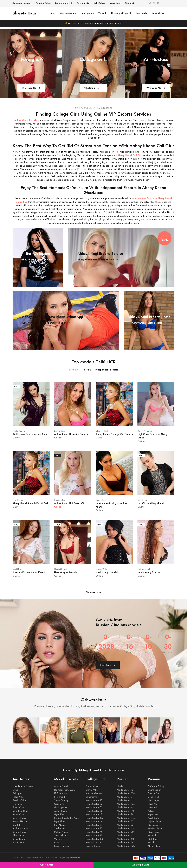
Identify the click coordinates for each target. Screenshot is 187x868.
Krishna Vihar (92, 790)
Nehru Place (154, 846)
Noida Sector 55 (94, 807)
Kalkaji (151, 811)
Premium (74, 370)
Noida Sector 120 (126, 793)
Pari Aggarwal (144, 569)
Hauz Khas (153, 804)
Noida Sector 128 (126, 846)
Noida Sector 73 (125, 825)
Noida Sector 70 (125, 832)
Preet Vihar (18, 807)
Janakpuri (152, 807)
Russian (87, 370)
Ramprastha (91, 797)
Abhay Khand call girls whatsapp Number (46, 323)
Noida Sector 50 (125, 839)
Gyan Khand (60, 815)
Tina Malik (130, 3)
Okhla (15, 790)
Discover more (94, 592)
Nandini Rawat (60, 569)
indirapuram (87, 13)
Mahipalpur (153, 825)
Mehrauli (152, 836)
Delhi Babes (99, 3)
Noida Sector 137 (94, 818)
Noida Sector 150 (95, 839)
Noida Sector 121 (126, 822)
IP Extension (60, 793)
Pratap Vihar (92, 786)
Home (52, 13)
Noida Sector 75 (94, 829)
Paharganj (17, 793)
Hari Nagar (153, 800)
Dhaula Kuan (154, 793)
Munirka (152, 843)
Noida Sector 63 (125, 829)
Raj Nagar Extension (64, 790)
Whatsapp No (31, 88)
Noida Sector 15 (94, 800)
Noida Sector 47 (94, 815)
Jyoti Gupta (142, 500)
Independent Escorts (107, 370)
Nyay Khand (60, 822)
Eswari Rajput (102, 500)
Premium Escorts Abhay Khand (29, 572)
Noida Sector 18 (125, 790)
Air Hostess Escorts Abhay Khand (30, 434)
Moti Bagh (153, 839)
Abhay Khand (61, 811)
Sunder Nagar (20, 832)
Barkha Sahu (60, 431)
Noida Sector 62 (125, 800)
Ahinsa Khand (61, 786)
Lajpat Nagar (154, 822)
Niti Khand (59, 797)
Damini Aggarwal (145, 431)
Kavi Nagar (60, 825)
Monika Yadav (102, 569)
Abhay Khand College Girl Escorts (114, 434)
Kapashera (153, 815)
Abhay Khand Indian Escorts (149, 323)
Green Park (154, 797)
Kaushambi (142, 13)
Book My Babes (43, 3)
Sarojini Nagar (20, 818)
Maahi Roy (17, 569)
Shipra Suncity (61, 800)
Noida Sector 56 (94, 811)
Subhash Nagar (20, 829)
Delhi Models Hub (64, 3)
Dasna (57, 843)
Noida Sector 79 (125, 815)
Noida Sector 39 (94, 825)
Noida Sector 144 (126, 843)
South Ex (17, 825)
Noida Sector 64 (125, 836)
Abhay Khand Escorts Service (38, 260)
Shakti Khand (61, 836)
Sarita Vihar (18, 815)
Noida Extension (94, 843)
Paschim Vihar (20, 800)
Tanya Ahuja (83, 3)
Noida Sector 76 (94, 832)
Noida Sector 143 (126, 818)
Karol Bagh (153, 818)
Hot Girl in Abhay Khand (151, 503)
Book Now (108, 665)
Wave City (59, 839)
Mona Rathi (115, 3)
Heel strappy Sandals (66, 572)
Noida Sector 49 (125, 807)
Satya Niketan (20, 822)
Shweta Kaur (24, 13)
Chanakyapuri (154, 790)
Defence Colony (156, 786)
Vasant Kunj (18, 843)
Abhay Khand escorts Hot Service (98, 260)
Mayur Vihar (154, 832)
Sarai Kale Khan (20, 811)
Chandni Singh (102, 431)
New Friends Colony (23, 786)
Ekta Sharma (18, 500)
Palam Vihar (18, 797)
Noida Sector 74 (125, 797)
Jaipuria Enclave (62, 846)
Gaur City (59, 804)
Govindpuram (61, 807)
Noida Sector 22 (94, 804)
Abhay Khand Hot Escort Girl (70, 503)
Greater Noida (93, 846)
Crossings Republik (121, 13)
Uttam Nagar (19, 839)
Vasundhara (158, 13)
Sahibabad (59, 829)
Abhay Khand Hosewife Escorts (71, 434)
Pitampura (18, 804)
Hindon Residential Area (66, 818)
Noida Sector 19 (94, 836)
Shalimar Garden (94, 793)
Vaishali (102, 13)
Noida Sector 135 (126, 804)
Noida (120, 786)
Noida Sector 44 (94, 822)
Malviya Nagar (155, 829)
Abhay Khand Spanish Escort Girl (30, 503)
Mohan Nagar (61, 832)
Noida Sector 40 (125, 811)
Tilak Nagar (18, 836)
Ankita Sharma (19, 431)
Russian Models (68, 13)
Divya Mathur (60, 500)
